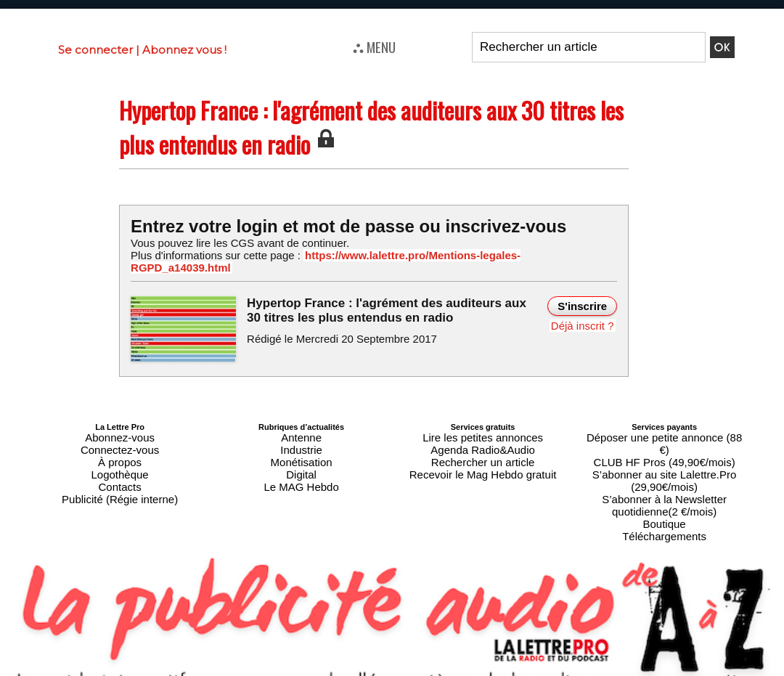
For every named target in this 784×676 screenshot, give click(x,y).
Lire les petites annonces (483, 422)
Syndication (427, 669)
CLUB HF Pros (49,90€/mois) (665, 431)
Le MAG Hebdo (301, 457)
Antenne (302, 422)
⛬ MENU (374, 46)
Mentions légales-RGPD (507, 659)
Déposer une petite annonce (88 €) (664, 422)
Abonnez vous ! (184, 50)
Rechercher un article (483, 439)
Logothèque (120, 448)
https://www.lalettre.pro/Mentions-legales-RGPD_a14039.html (431, 255)
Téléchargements (665, 474)
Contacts (119, 457)
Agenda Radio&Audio (482, 431)
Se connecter (95, 50)
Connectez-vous (120, 431)
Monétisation (301, 439)
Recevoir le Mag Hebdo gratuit (483, 448)
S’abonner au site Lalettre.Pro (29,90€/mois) (664, 439)
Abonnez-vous (120, 422)
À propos (120, 439)
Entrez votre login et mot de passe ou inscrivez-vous (330, 225)
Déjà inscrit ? (585, 310)
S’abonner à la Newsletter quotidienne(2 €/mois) (664, 452)
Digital (302, 448)
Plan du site (357, 669)
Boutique (664, 465)
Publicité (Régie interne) (119, 465)
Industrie (301, 431)
